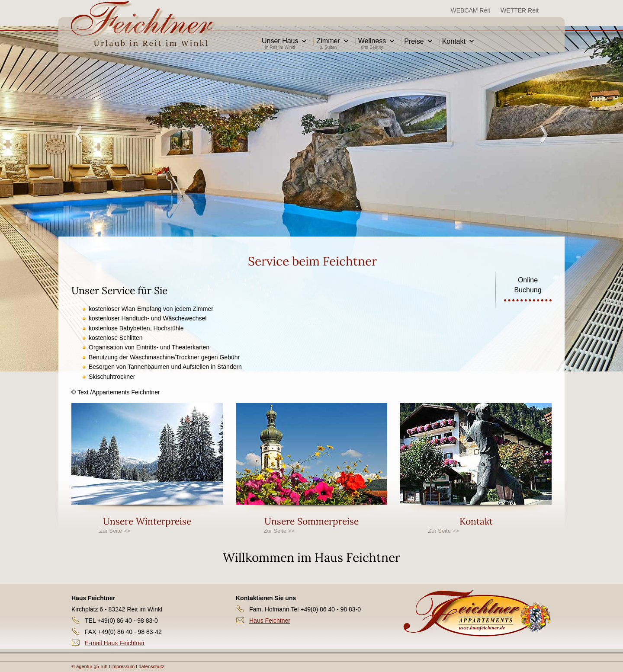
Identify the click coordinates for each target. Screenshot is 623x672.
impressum (124, 666)
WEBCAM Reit (470, 10)
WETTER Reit (520, 10)
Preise (419, 41)
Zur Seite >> (115, 531)
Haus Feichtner (270, 621)
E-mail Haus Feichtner (115, 643)
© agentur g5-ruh (89, 666)
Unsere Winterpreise (147, 521)
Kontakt (459, 41)
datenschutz (151, 666)
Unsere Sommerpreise (311, 521)
